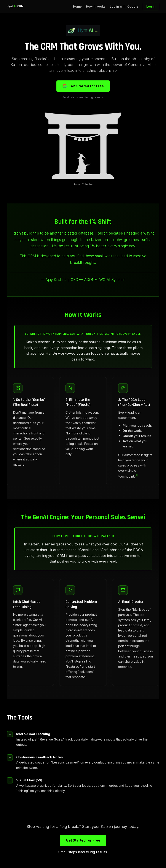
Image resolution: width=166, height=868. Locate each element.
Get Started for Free (83, 86)
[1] (136, 475)
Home (77, 6)
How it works (96, 6)
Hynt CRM (15, 6)
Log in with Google (124, 6)
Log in (151, 6)
